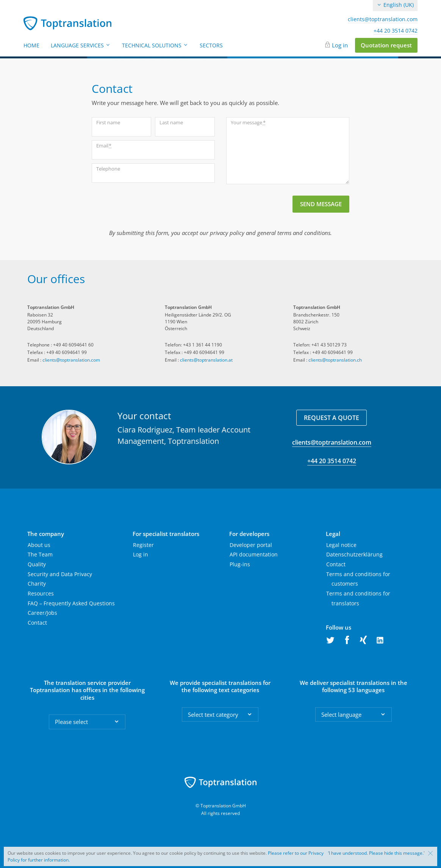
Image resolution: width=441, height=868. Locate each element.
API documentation (254, 554)
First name (108, 122)
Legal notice (341, 545)
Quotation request (386, 45)
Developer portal (251, 545)
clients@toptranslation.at (206, 360)
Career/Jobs (42, 613)
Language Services (81, 45)
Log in (340, 45)
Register (143, 545)
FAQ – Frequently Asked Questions (71, 603)
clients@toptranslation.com (383, 19)
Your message (248, 123)
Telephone (108, 169)
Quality (37, 564)
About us (39, 545)
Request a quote (332, 418)
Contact (37, 623)
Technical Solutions (155, 45)
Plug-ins (240, 564)
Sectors (211, 45)
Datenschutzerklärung (354, 554)
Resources (41, 593)
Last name (171, 122)
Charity (37, 584)
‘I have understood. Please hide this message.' (376, 853)
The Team (40, 554)
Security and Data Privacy (60, 574)
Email (104, 146)
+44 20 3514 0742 (396, 31)
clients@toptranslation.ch (335, 360)
